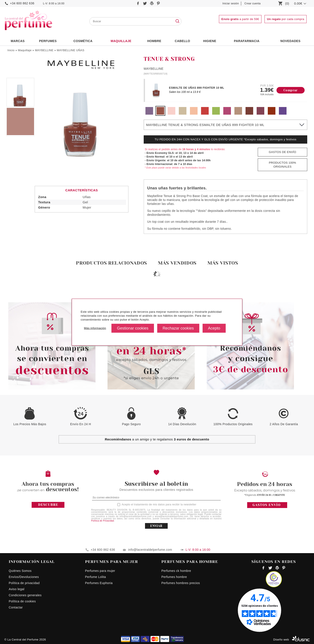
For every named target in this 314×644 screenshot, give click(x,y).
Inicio (11, 50)
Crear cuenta (253, 3)
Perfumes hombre (174, 577)
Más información (95, 328)
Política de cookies (22, 601)
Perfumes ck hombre (176, 571)
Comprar (291, 90)
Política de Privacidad (103, 521)
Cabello (182, 41)
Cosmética (83, 41)
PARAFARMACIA (247, 41)
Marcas (18, 41)
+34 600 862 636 (22, 3)
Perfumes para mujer (100, 571)
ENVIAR (156, 526)
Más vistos (223, 263)
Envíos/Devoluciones (24, 577)
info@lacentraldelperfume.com (150, 550)
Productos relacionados (111, 263)
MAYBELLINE (44, 50)
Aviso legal (17, 589)
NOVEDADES (290, 41)
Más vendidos (177, 263)
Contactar (16, 607)
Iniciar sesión (231, 3)
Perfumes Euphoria (99, 583)
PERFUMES (48, 41)
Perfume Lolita (96, 577)
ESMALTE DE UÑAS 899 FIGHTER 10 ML (197, 88)
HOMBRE (154, 41)
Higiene (210, 41)
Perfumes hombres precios (181, 583)
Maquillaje (121, 41)
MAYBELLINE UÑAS (71, 50)
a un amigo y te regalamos (157, 439)
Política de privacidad (24, 583)
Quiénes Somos (20, 571)
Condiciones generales (25, 595)
